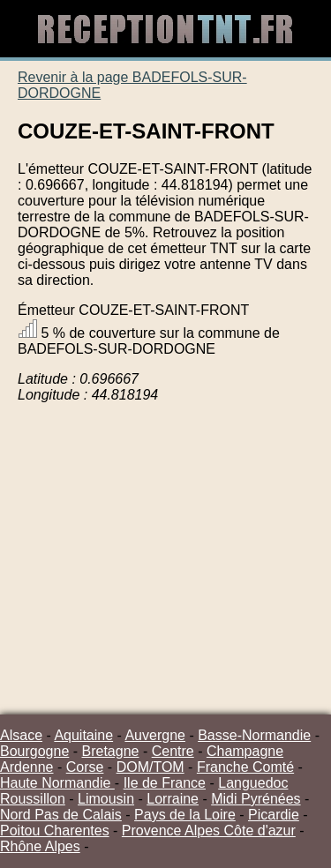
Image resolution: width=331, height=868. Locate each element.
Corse (85, 767)
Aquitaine (83, 735)
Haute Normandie (57, 783)
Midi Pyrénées (256, 799)
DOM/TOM (150, 767)
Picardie (274, 815)
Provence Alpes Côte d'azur (209, 831)
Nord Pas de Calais (61, 815)
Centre (173, 751)
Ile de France (165, 783)
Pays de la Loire (185, 815)
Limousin (106, 799)
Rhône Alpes (40, 846)
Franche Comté (245, 767)
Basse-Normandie (254, 735)
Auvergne (155, 735)
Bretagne (111, 751)
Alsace (21, 735)
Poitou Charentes (55, 831)
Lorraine (173, 799)
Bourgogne (34, 751)
